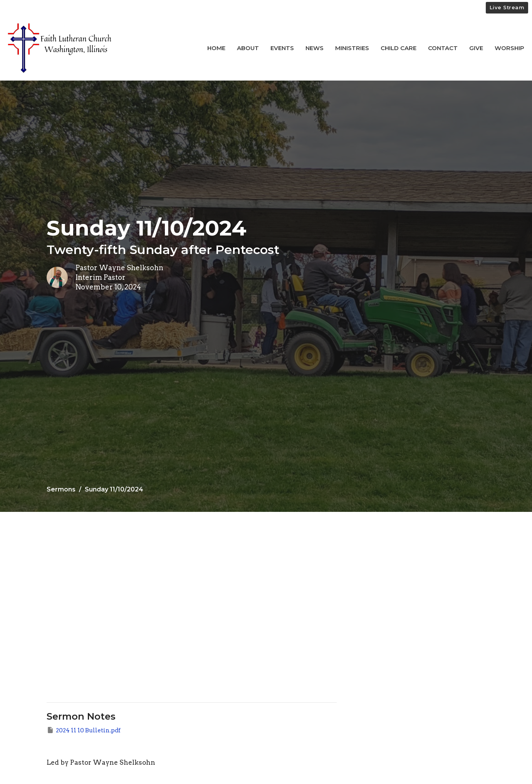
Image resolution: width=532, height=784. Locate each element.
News (315, 48)
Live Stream (507, 7)
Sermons (61, 489)
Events (282, 48)
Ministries (352, 48)
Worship (509, 48)
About (248, 48)
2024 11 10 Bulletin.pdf (84, 730)
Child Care (399, 48)
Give (476, 48)
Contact (443, 48)
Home (216, 48)
